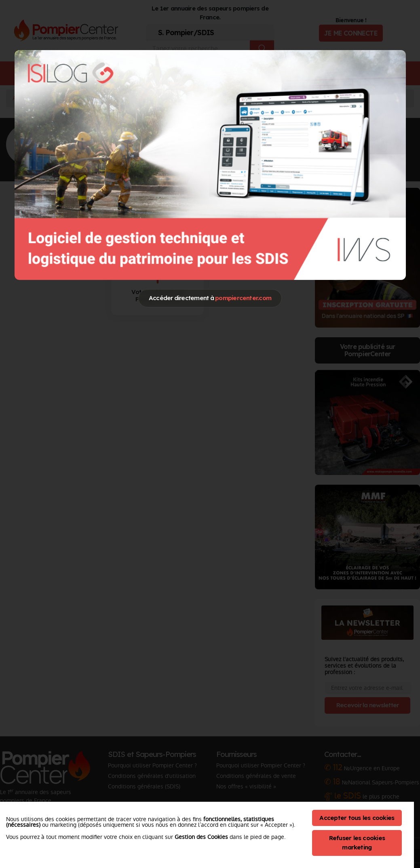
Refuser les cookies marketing (357, 843)
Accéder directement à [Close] (210, 298)
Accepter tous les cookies (357, 818)
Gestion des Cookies (201, 837)
